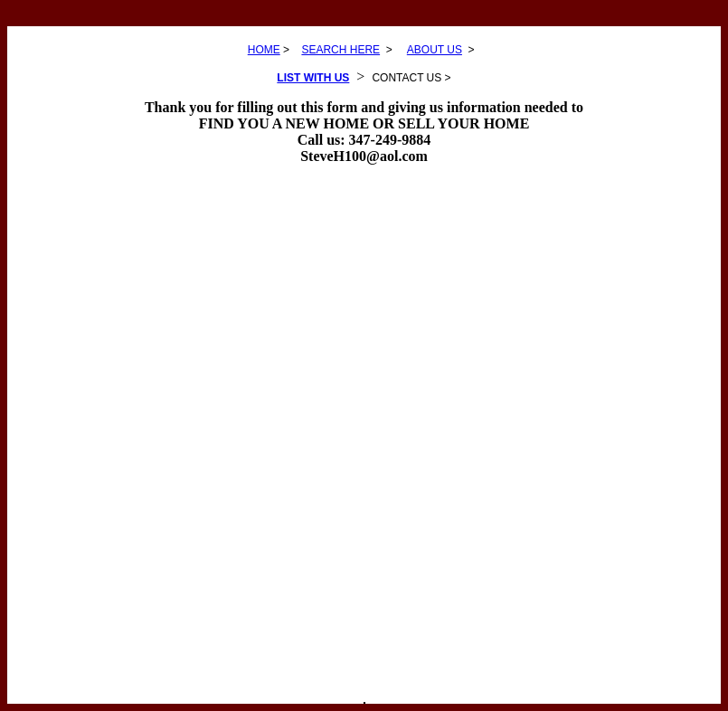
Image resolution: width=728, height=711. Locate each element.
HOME (264, 50)
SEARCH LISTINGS (364, 703)
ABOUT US (435, 50)
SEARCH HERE (340, 50)
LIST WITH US (313, 78)
